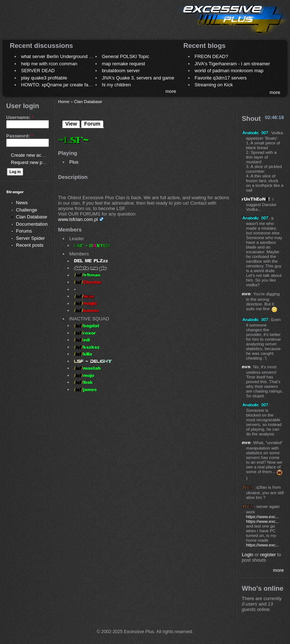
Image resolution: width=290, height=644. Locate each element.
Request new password (35, 162)
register (268, 555)
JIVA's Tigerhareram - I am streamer (232, 64)
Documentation (32, 224)
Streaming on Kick (214, 85)
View (71, 124)
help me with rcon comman (49, 64)
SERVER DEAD (38, 71)
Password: (20, 136)
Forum (92, 124)
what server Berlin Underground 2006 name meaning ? (78, 56)
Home (64, 101)
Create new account (32, 155)
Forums (24, 231)
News (22, 203)
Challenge (27, 210)
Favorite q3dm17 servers (221, 78)
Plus (74, 162)
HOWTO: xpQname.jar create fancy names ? (68, 85)
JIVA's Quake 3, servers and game (138, 78)
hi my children (116, 85)
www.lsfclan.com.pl (78, 219)
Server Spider (30, 238)
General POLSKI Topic (126, 56)
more (171, 91)
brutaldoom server (121, 71)
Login (248, 555)
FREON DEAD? (211, 56)
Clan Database (32, 217)
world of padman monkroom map (229, 71)
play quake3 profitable (44, 78)
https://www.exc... (263, 516)
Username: (20, 117)
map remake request (123, 64)
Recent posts (30, 245)
